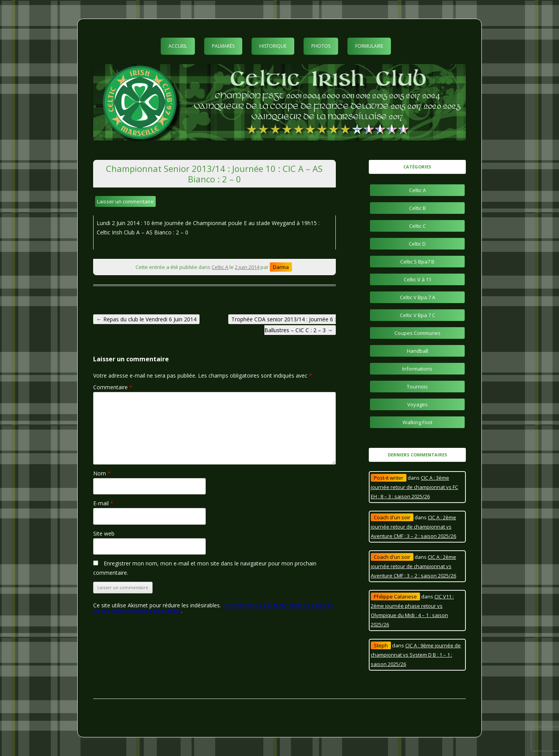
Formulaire (369, 46)
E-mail (103, 503)
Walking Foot (418, 422)
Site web (104, 533)
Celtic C (418, 226)
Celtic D (417, 244)
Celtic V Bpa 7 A (418, 297)
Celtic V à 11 (418, 279)
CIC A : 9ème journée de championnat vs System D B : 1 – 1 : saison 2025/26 (416, 655)
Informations (417, 369)
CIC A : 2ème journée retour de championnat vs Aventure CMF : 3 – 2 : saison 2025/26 (413, 527)
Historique (273, 46)
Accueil (178, 46)
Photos (321, 46)
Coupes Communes (418, 333)
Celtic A (220, 267)
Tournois (417, 387)
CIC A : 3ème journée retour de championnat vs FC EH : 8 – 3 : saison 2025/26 (414, 487)
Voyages (418, 404)
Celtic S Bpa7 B (417, 262)
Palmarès (223, 46)
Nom (102, 473)
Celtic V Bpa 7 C (418, 315)
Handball (418, 351)
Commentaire (113, 387)
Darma (281, 267)
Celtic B (418, 208)
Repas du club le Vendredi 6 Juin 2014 (146, 319)
